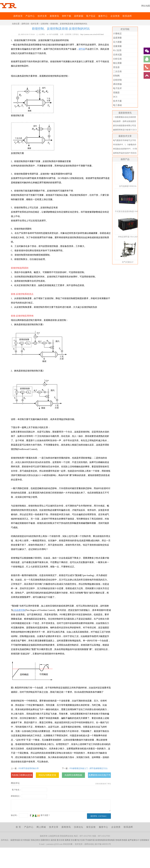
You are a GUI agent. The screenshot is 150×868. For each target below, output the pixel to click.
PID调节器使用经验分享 (29, 768)
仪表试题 (117, 55)
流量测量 (117, 46)
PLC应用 (117, 50)
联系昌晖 (127, 16)
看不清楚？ (40, 815)
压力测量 (117, 42)
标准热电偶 (100, 840)
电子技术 (117, 88)
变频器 (116, 93)
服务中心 (103, 16)
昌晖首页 (18, 16)
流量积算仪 (45, 840)
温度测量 (117, 38)
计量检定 (117, 34)
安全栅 (74, 840)
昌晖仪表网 (12, 16)
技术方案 (117, 101)
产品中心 (30, 16)
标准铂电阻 (110, 840)
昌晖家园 (79, 16)
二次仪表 (117, 71)
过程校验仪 (144, 840)
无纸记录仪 (35, 840)
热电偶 (118, 840)
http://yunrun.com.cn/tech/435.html (92, 34)
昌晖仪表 (25, 24)
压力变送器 (25, 840)
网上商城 (41, 827)
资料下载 (67, 16)
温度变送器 (15, 840)
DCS (115, 97)
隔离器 (68, 840)
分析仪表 (117, 59)
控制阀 (116, 76)
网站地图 (146, 6)
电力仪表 (81, 840)
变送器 (116, 67)
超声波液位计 (133, 840)
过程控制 (44, 24)
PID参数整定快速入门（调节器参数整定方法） (89, 768)
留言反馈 (91, 827)
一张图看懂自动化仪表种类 (124, 117)
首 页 (18, 827)
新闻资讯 (54, 16)
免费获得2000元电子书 (99, 775)
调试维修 (117, 84)
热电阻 (124, 840)
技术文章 (35, 24)
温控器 (53, 840)
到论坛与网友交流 (47, 775)
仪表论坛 (79, 827)
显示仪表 (60, 840)
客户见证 (91, 16)
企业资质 (115, 16)
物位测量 (117, 63)
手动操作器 (90, 840)
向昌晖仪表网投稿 (73, 775)
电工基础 (117, 105)
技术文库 (42, 16)
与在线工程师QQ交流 (22, 775)
